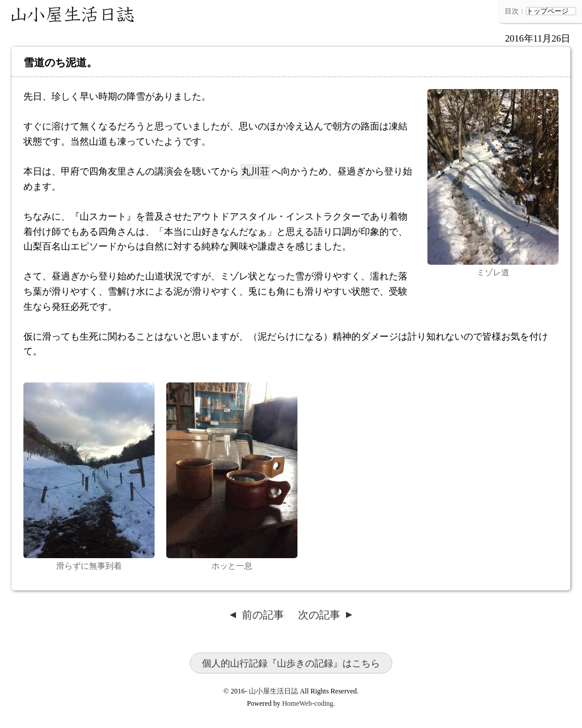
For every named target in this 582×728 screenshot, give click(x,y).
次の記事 (319, 615)
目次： (515, 11)
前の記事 (263, 615)
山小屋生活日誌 (73, 15)
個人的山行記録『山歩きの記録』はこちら (291, 663)
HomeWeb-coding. (309, 703)
